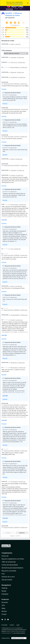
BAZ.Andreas (14, 368)
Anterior (8, 533)
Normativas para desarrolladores (12, 568)
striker (12, 44)
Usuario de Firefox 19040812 (12, 405)
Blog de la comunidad (9, 571)
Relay (3, 608)
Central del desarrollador (10, 565)
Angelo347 (14, 170)
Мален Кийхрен (15, 67)
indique (12, 628)
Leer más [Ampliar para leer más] (4, 220)
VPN (3, 605)
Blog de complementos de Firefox (13, 559)
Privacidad (4, 625)
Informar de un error (8, 577)
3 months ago (20, 57)
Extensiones (9, 9)
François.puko (14, 205)
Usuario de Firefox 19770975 (12, 165)
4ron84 (13, 320)
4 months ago (24, 255)
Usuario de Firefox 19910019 (11, 84)
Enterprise (5, 594)
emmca (13, 159)
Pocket (4, 614)
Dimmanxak (14, 363)
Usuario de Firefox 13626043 (12, 451)
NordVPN (11, 18)
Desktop (4, 588)
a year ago (18, 44)
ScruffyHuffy (14, 77)
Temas (16, 9)
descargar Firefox (18, 4)
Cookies (12, 625)
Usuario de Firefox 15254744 (12, 527)
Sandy (12, 286)
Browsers (5, 602)
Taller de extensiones (9, 562)
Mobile (4, 591)
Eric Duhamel (14, 482)
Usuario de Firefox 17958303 (12, 255)
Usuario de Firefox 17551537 (11, 137)
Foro (3, 574)
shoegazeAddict (15, 315)
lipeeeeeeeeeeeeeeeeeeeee (12, 109)
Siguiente (22, 533)
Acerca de (5, 556)
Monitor (4, 611)
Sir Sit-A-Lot (14, 62)
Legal (18, 625)
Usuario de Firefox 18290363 (12, 310)
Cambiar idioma (6, 638)
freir (12, 249)
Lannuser (13, 175)
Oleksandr (13, 72)
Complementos (7, 553)
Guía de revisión (7, 580)
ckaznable (13, 57)
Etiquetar (4, 89)
